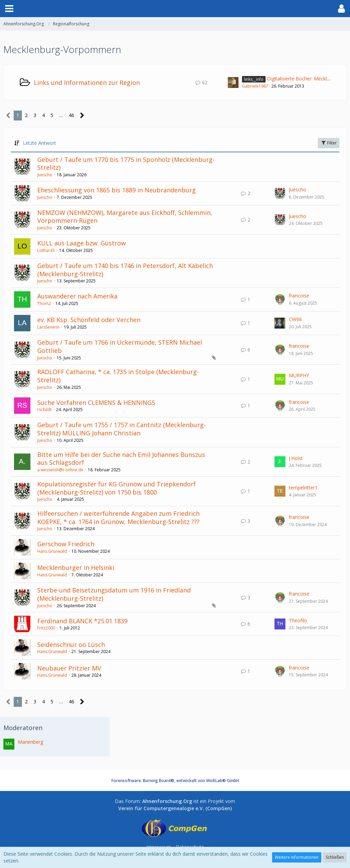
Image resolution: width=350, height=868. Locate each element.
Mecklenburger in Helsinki (76, 567)
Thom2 (44, 303)
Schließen (335, 857)
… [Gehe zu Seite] (61, 115)
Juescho (45, 175)
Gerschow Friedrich (66, 544)
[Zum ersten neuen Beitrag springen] (233, 82)
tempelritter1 (303, 488)
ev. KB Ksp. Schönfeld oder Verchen (89, 320)
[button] (9, 9)
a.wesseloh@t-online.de (60, 470)
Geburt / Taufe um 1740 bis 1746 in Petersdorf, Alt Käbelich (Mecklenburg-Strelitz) (125, 270)
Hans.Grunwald (52, 551)
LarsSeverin (48, 327)
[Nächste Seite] (82, 116)
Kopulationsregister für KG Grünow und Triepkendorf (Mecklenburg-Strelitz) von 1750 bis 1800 (117, 488)
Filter (329, 143)
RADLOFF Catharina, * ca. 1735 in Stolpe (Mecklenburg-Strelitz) (118, 376)
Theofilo (298, 620)
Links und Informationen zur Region (87, 82)
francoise (299, 296)
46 (71, 115)
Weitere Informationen (297, 857)
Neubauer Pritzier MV (69, 668)
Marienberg (30, 742)
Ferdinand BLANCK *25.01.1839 (82, 621)
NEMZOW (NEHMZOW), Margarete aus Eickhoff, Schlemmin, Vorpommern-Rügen (125, 217)
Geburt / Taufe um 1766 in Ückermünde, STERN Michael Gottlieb (120, 346)
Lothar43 (46, 250)
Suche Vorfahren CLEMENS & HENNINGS (96, 403)
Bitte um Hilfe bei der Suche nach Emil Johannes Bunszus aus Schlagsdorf (121, 459)
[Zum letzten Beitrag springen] (280, 193)
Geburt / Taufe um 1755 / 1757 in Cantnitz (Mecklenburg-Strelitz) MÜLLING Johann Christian (122, 429)
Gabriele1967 (255, 86)
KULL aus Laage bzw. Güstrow (82, 243)
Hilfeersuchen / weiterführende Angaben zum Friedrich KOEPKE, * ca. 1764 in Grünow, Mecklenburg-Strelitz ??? (118, 518)
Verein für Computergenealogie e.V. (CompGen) (175, 808)
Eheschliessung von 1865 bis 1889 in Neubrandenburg (117, 190)
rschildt (44, 410)
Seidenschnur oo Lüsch (71, 644)
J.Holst (296, 458)
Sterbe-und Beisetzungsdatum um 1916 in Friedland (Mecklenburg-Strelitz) (114, 594)
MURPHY (299, 375)
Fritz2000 (46, 628)
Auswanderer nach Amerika (77, 296)
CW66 (295, 319)
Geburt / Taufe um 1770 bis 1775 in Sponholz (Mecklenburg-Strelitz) (126, 164)
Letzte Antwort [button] (39, 143)
